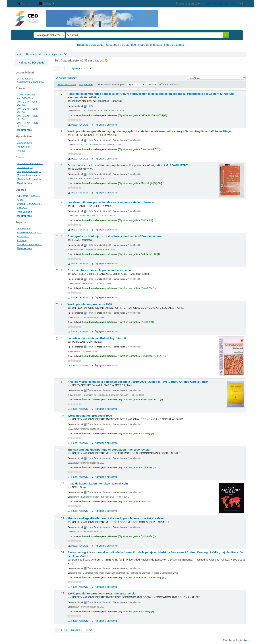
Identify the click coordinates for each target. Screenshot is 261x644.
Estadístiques (24, 143)
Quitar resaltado (68, 78)
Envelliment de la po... (29, 233)
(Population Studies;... (29, 171)
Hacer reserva (79, 125)
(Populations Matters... (29, 175)
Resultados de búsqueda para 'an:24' (47, 54)
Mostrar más (24, 130)
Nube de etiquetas (150, 45)
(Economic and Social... (30, 163)
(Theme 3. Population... (30, 179)
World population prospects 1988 (90, 304)
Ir (226, 35)
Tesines (21, 151)
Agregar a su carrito (106, 125)
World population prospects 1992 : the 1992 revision (102, 593)
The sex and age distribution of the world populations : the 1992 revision (116, 518)
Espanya (22, 208)
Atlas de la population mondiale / (98, 483)
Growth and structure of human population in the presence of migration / (128, 165)
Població (22, 240)
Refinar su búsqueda (32, 63)
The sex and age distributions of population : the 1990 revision (109, 450)
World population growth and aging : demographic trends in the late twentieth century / (150, 131)
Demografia (23, 229)
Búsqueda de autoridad (121, 45)
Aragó (20, 200)
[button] (24, 4)
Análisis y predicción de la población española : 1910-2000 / (138, 382)
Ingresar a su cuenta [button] (190, 4)
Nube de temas (174, 45)
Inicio (19, 54)
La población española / (97, 338)
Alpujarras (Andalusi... (29, 196)
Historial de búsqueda (222, 4)
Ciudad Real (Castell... (29, 204)
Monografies (24, 147)
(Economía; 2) (25, 167)
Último (89, 68)
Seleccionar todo (67, 84)
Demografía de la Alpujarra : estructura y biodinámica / (115, 236)
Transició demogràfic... (30, 244)
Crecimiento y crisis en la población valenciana (99, 270)
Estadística (23, 237)
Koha (247, 640)
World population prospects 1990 (90, 416)
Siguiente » (77, 68)
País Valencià (25, 212)
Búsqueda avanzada (90, 45)
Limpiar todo (86, 84)
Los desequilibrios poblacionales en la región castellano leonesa (111, 202)
